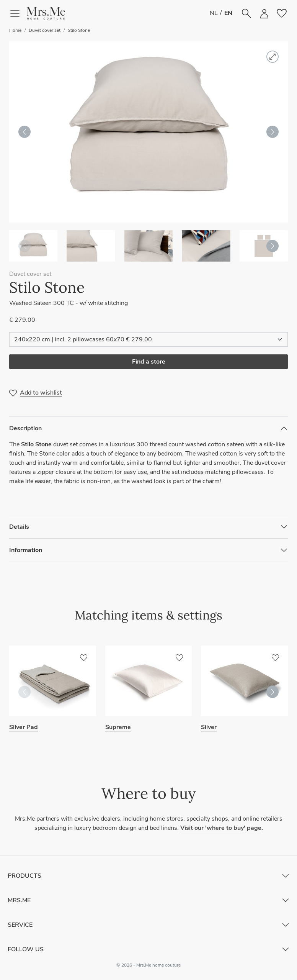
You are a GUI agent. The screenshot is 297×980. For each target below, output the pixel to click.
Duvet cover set (45, 30)
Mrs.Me (19, 900)
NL (214, 13)
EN (228, 13)
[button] (46, 13)
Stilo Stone (79, 30)
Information (26, 550)
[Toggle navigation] (18, 13)
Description (25, 428)
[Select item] (148, 339)
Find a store (149, 362)
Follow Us (26, 949)
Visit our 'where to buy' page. (222, 828)
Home (15, 30)
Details (19, 527)
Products (24, 876)
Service (20, 925)
